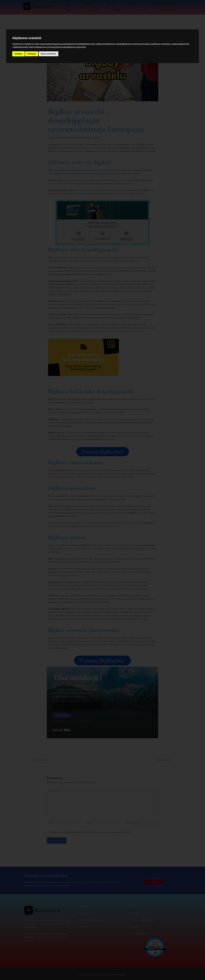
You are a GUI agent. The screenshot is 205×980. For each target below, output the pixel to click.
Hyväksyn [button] (18, 54)
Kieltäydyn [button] (32, 54)
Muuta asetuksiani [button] (49, 54)
